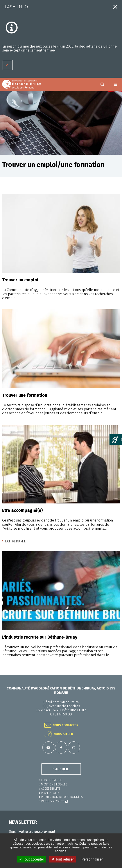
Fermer (115, 7)
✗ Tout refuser (63, 859)
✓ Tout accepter (31, 859)
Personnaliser (92, 859)
